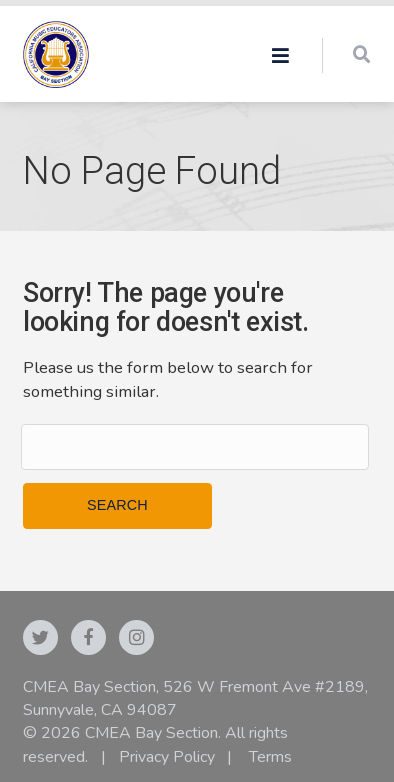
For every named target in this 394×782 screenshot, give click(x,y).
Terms (270, 757)
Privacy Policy (167, 757)
